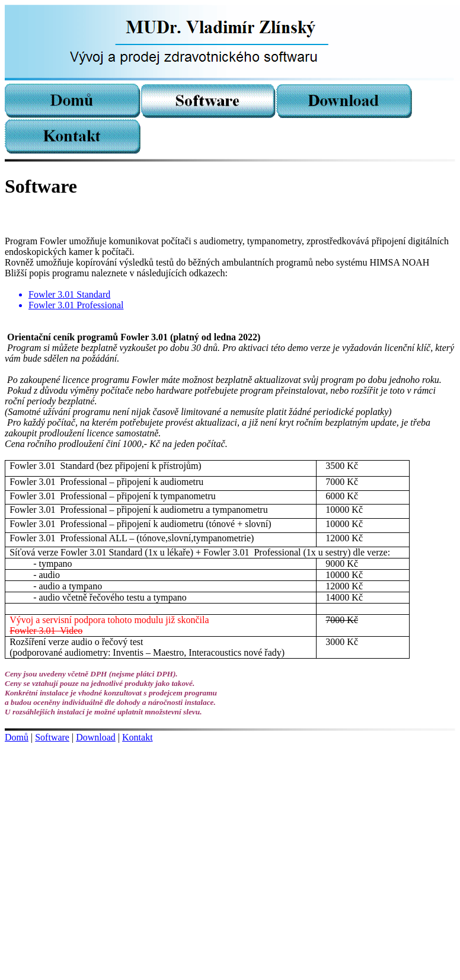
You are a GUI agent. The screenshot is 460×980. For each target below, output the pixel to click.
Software (52, 737)
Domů (17, 737)
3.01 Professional (76, 305)
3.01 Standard (69, 294)
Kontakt (138, 737)
